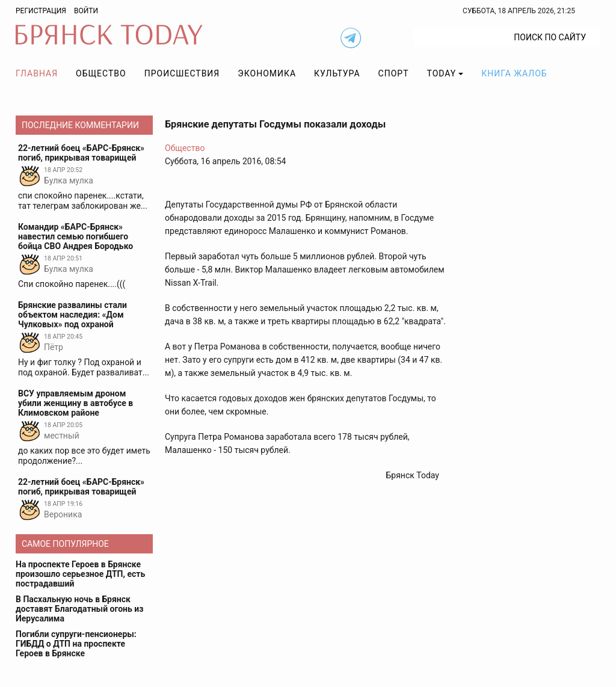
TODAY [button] (442, 73)
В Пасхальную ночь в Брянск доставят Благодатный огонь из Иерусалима (79, 609)
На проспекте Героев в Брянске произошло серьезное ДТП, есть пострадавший (80, 574)
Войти (86, 11)
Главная (37, 73)
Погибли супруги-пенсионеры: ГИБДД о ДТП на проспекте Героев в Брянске (76, 644)
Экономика (267, 73)
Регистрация (41, 11)
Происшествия (182, 73)
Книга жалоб (514, 73)
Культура (337, 73)
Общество (101, 73)
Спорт (394, 73)
